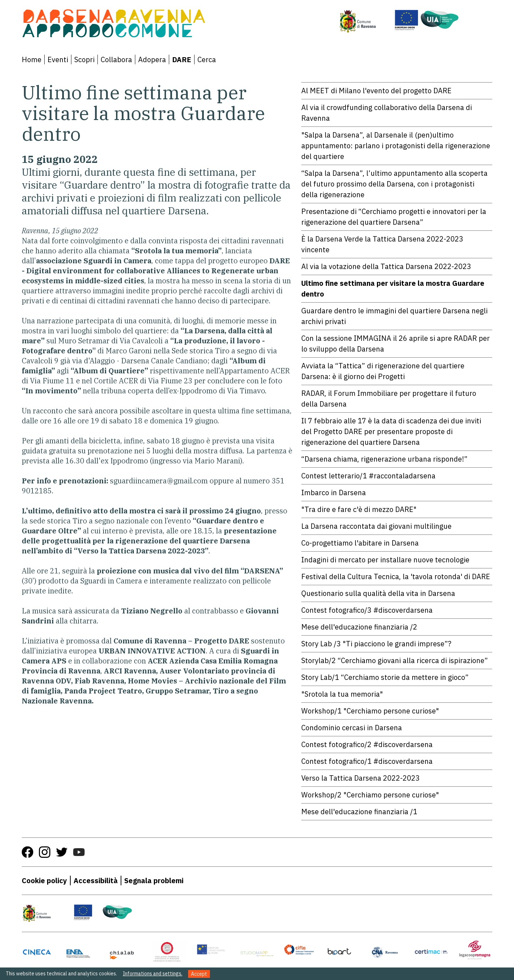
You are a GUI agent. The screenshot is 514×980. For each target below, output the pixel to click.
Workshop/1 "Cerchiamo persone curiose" (370, 711)
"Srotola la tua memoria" (342, 694)
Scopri (84, 59)
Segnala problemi (154, 880)
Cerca (207, 59)
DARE (182, 59)
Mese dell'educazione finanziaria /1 (359, 812)
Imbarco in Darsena (334, 493)
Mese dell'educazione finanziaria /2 (359, 627)
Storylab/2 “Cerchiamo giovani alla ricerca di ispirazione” (395, 660)
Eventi (58, 59)
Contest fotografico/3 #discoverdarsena (367, 610)
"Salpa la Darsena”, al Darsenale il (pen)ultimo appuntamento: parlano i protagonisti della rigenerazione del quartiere (396, 146)
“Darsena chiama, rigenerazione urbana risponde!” (384, 459)
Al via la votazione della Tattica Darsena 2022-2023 (386, 266)
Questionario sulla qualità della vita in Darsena (378, 593)
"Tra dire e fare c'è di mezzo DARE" (359, 509)
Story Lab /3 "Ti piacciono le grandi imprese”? (376, 644)
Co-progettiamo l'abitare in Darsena (360, 543)
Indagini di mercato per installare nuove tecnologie (385, 560)
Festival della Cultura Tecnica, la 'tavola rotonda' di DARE (396, 576)
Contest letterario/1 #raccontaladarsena (368, 476)
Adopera (152, 59)
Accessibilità (96, 880)
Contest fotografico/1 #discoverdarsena (367, 761)
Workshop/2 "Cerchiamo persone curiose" (370, 795)
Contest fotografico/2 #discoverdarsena (367, 744)
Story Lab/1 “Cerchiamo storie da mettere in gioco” (385, 677)
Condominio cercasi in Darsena (352, 728)
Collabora (116, 59)
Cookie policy (44, 880)
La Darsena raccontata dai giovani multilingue (376, 526)
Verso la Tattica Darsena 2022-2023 (361, 778)
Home (32, 59)
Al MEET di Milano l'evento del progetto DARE (376, 91)
